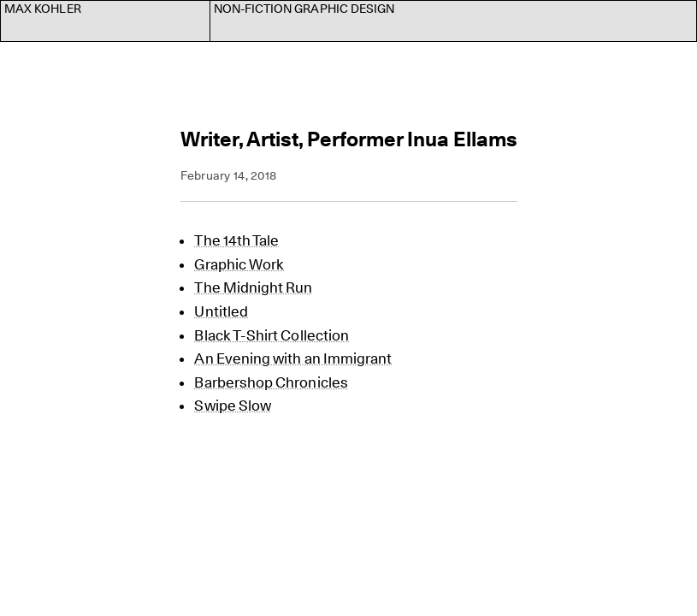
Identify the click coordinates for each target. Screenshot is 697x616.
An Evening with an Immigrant (293, 358)
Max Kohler (43, 9)
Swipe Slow (233, 406)
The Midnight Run (253, 287)
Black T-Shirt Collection (272, 335)
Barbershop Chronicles (271, 382)
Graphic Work (239, 264)
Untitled (221, 311)
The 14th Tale (236, 240)
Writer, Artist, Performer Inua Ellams (349, 139)
